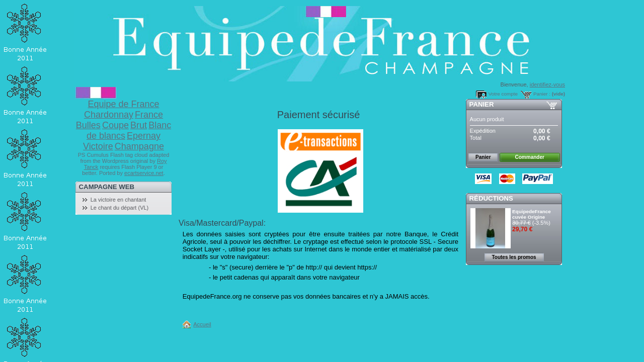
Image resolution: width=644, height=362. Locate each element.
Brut (139, 125)
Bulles (88, 125)
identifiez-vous (547, 84)
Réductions (491, 198)
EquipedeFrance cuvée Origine (532, 214)
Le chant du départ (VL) (120, 208)
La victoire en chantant (118, 200)
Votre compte (503, 94)
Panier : (542, 94)
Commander (530, 157)
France (149, 115)
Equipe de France (123, 104)
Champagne (139, 146)
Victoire (98, 146)
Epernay (144, 136)
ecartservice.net (144, 173)
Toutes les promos (514, 257)
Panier (482, 104)
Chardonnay (109, 115)
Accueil (202, 324)
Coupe (115, 125)
